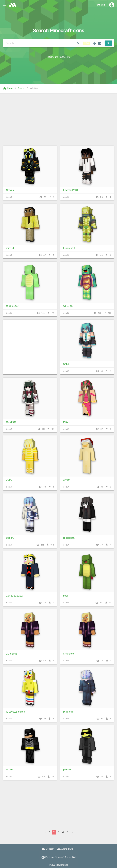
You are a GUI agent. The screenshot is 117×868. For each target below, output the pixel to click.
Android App (65, 849)
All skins (34, 88)
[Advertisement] (58, 119)
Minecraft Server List (65, 857)
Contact (48, 849)
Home (8, 88)
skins (14, 5)
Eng (101, 5)
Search (22, 88)
